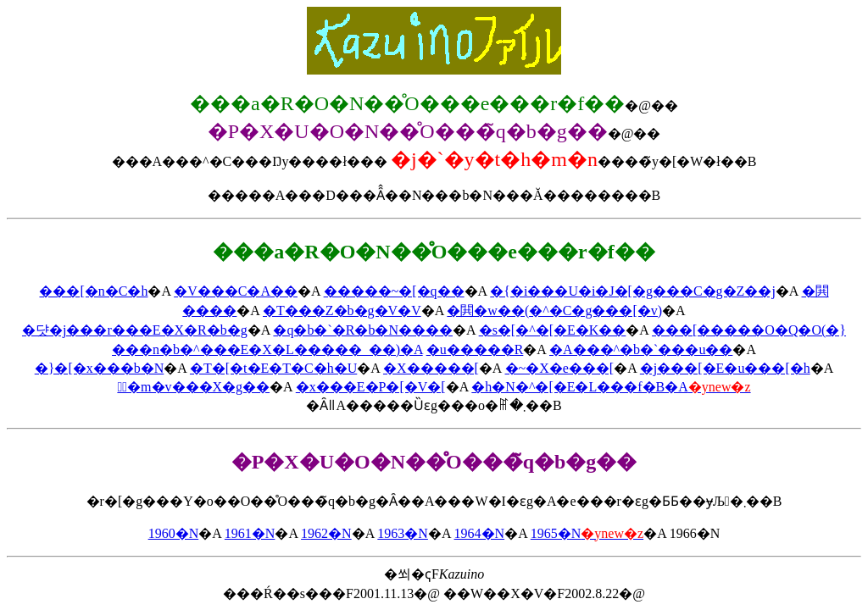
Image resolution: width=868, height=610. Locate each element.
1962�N (326, 533)
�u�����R (475, 349)
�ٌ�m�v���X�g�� (193, 387)
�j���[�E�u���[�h (725, 368)
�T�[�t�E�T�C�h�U (273, 368)
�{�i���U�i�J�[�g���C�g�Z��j (633, 291)
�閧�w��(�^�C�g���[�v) (554, 311)
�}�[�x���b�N (100, 368)
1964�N (480, 533)
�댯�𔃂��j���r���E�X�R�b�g (135, 330)
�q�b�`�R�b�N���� (363, 330)
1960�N (174, 533)
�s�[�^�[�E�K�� (553, 330)
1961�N (250, 533)
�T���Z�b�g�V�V (342, 311)
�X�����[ (431, 368)
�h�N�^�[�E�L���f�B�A (611, 387)
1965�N (587, 533)
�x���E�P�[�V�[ (371, 387)
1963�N (403, 533)
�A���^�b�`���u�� (641, 349)
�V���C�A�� (236, 291)
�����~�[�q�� (394, 291)
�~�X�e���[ (560, 368)
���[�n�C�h (93, 291)
